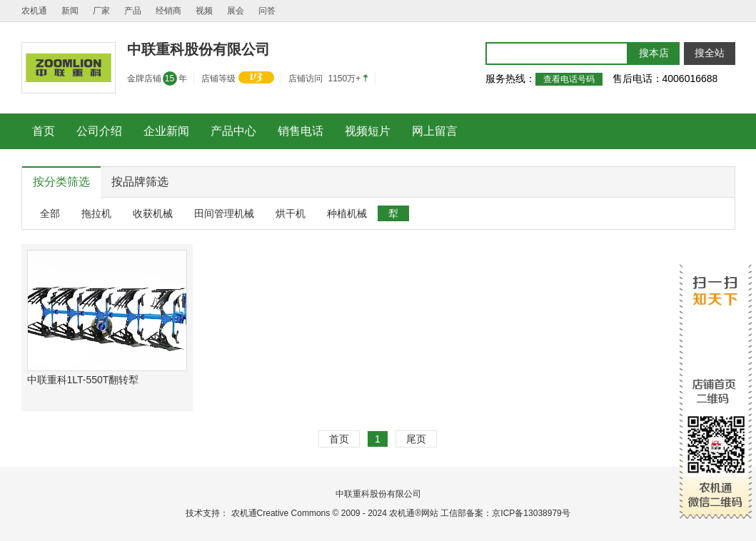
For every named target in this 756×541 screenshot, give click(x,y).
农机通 (34, 11)
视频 (204, 11)
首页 (339, 439)
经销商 (168, 11)
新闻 (70, 11)
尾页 (416, 439)
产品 (133, 11)
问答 (267, 11)
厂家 (101, 11)
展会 (236, 11)
